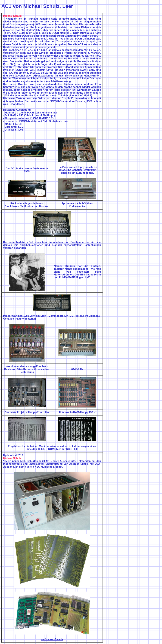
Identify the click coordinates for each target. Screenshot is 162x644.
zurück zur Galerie (52, 639)
